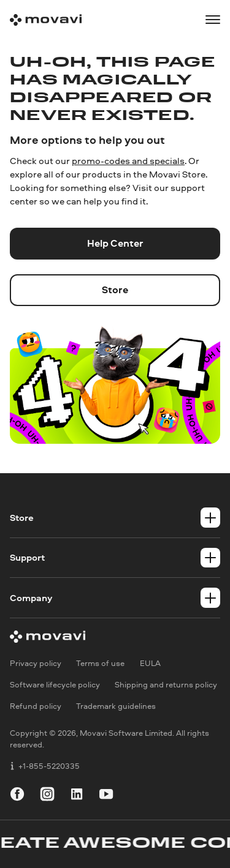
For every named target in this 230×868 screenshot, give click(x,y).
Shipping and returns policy (166, 685)
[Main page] (46, 20)
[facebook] (17, 796)
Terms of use (100, 663)
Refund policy (36, 706)
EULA (150, 663)
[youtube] (106, 796)
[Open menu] (213, 20)
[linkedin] (77, 796)
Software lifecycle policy (55, 685)
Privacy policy (36, 663)
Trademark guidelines (116, 706)
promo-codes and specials (128, 161)
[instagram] (47, 796)
